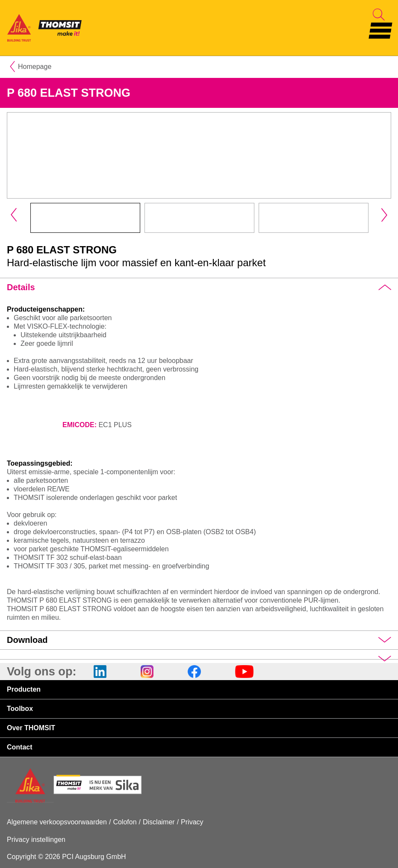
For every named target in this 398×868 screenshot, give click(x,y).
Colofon (125, 822)
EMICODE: (80, 425)
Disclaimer (159, 822)
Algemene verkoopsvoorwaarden (57, 822)
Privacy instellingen (36, 840)
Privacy (192, 822)
